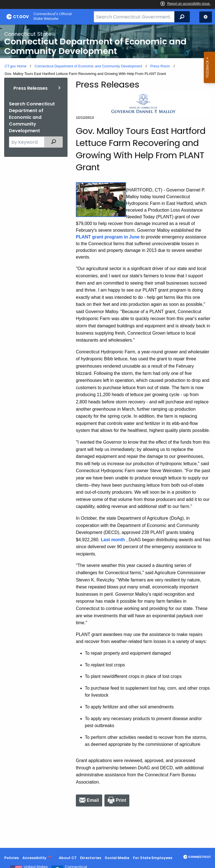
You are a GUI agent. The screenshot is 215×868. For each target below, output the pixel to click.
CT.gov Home (16, 66)
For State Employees (153, 858)
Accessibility (34, 858)
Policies (11, 858)
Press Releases (31, 88)
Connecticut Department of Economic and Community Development (88, 66)
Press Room (160, 66)
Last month (113, 540)
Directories (91, 858)
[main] (107, 436)
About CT (68, 858)
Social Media (117, 858)
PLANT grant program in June (108, 237)
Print (121, 800)
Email (93, 800)
